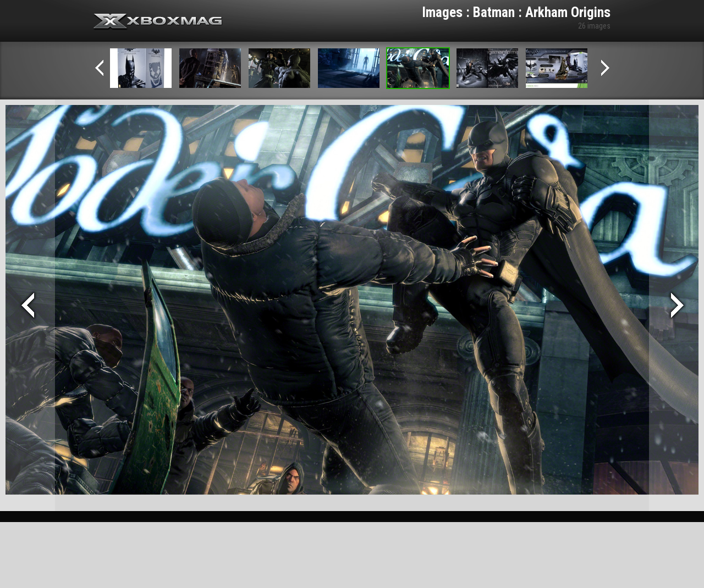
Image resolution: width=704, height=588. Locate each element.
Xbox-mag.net (158, 22)
